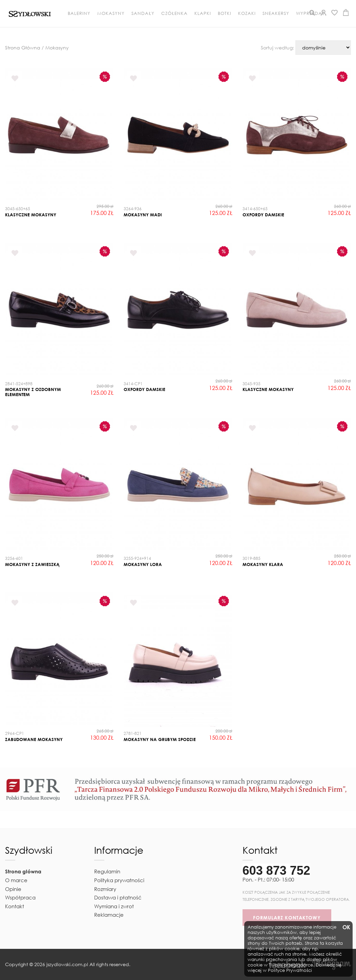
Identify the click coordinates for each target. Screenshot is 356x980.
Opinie (13, 889)
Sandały (143, 13)
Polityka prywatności (119, 880)
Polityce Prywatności (290, 970)
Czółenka (174, 13)
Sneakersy (276, 13)
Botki (225, 13)
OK (346, 927)
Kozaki (247, 13)
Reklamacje (109, 915)
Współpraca (20, 897)
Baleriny (79, 13)
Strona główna (23, 871)
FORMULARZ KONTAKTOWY (287, 918)
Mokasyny (111, 13)
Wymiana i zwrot (114, 906)
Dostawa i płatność (118, 897)
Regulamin (107, 871)
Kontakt (15, 906)
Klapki (203, 13)
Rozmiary (105, 889)
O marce (16, 880)
